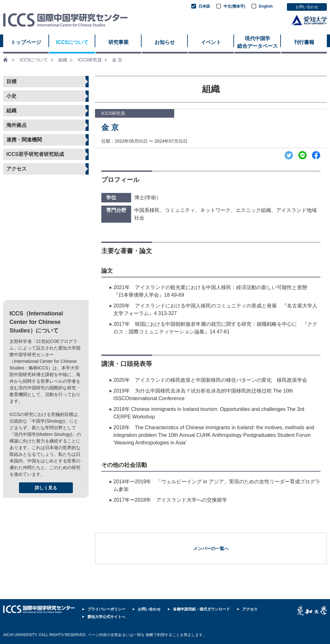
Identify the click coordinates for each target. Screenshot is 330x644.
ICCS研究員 (89, 60)
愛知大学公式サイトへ (106, 617)
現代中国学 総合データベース (257, 42)
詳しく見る (46, 488)
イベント (211, 42)
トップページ (26, 42)
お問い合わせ (307, 7)
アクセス (16, 169)
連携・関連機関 (24, 140)
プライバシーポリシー (106, 609)
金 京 (117, 60)
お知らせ (165, 42)
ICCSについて (72, 42)
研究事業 (118, 42)
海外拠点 (16, 125)
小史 (11, 96)
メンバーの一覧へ (211, 548)
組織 (63, 60)
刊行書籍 (304, 42)
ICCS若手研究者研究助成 (35, 154)
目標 (11, 81)
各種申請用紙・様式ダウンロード (201, 609)
